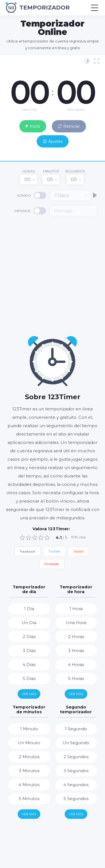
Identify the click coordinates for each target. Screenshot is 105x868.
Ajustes (53, 141)
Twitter (54, 551)
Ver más (29, 694)
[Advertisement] (53, 275)
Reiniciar (69, 126)
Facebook (28, 551)
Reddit (79, 551)
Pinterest (52, 564)
